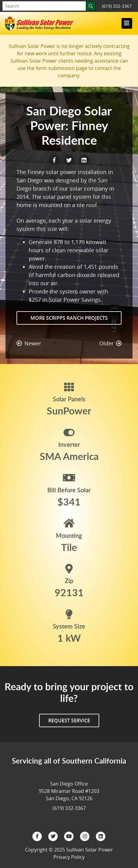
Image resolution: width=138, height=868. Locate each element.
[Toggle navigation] (127, 23)
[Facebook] (38, 836)
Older (110, 343)
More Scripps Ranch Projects (69, 318)
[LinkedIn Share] (84, 159)
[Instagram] (85, 836)
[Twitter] (54, 836)
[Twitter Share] (70, 159)
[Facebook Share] (55, 159)
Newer (29, 343)
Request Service (69, 720)
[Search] (91, 6)
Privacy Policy (69, 857)
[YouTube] (70, 836)
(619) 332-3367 (117, 6)
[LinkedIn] (101, 836)
